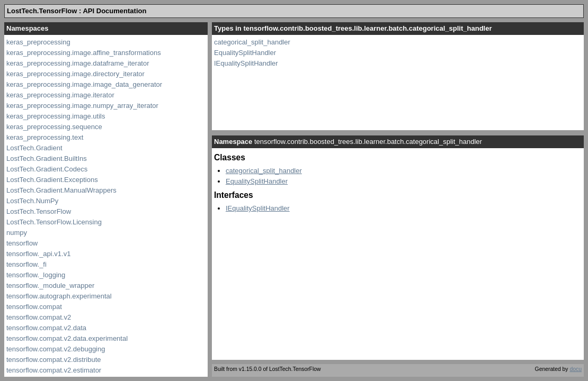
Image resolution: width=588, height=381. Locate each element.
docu (576, 369)
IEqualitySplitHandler (246, 63)
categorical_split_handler (252, 42)
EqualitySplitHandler (245, 53)
